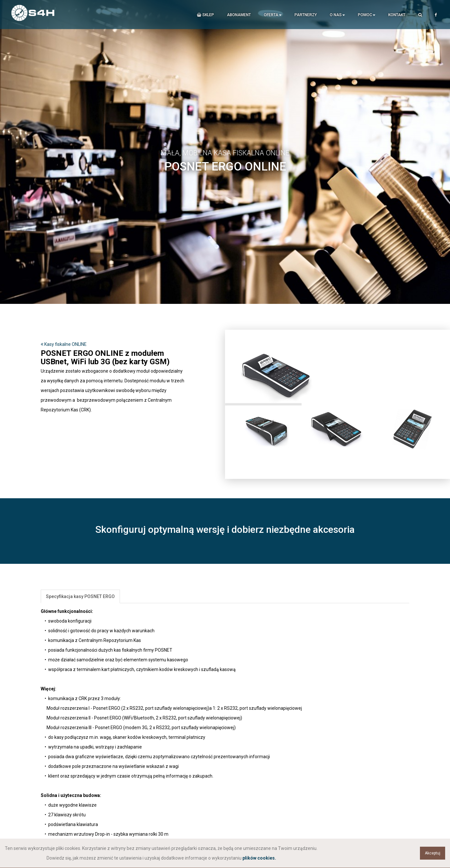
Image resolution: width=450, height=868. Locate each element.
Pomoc (367, 15)
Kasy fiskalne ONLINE (64, 344)
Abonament (239, 15)
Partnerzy (306, 15)
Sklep (205, 15)
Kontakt (397, 15)
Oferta (273, 15)
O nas (337, 15)
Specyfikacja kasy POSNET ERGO (80, 596)
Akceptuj (433, 853)
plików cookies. (259, 858)
